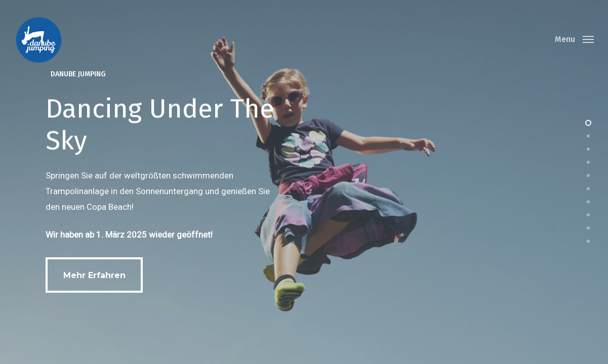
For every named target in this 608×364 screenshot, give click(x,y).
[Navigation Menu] (574, 39)
